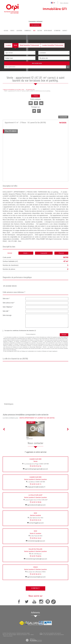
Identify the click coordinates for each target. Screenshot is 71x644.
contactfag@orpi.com (36, 523)
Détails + (26, 253)
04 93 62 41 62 (36, 538)
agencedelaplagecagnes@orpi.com (36, 469)
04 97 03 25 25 (36, 520)
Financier (61, 253)
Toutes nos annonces (8, 636)
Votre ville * (6, 311)
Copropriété (44, 253)
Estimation (57, 31)
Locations (19, 31)
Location (8, 45)
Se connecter (35, 25)
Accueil (6, 31)
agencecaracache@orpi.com (36, 577)
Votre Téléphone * (8, 307)
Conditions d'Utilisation (42, 351)
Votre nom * (6, 299)
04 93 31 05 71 (36, 484)
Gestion (40, 31)
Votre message (7, 315)
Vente (15, 45)
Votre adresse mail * (9, 303)
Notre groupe (48, 31)
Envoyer (64, 335)
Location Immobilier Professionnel (53, 45)
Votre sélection (64, 3)
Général (10, 253)
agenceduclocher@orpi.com (36, 505)
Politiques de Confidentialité (28, 351)
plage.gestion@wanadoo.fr (36, 487)
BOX (34, 31)
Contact (65, 31)
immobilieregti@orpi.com (36, 541)
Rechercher (37, 63)
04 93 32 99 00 (36, 502)
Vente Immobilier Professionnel (29, 45)
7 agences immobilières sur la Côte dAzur (13, 90)
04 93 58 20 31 (36, 574)
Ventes (12, 31)
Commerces (28, 31)
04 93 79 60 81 (36, 556)
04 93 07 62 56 (36, 466)
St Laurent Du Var (30, 90)
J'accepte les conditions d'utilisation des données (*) (20, 331)
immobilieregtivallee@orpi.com (36, 559)
